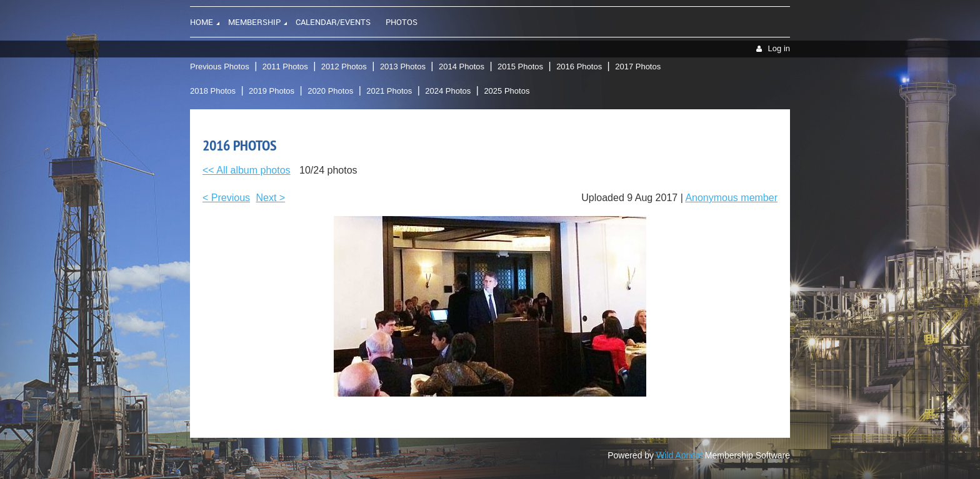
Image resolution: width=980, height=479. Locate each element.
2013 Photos (403, 67)
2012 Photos (344, 67)
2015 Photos (520, 67)
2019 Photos (272, 91)
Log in (779, 48)
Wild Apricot (679, 455)
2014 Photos (462, 67)
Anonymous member (731, 198)
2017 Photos (638, 67)
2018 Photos (213, 91)
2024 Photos (448, 91)
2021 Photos (389, 91)
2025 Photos (507, 91)
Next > (271, 198)
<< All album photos (247, 170)
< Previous (226, 198)
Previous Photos (220, 67)
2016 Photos (579, 67)
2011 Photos (285, 67)
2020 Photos (330, 91)
